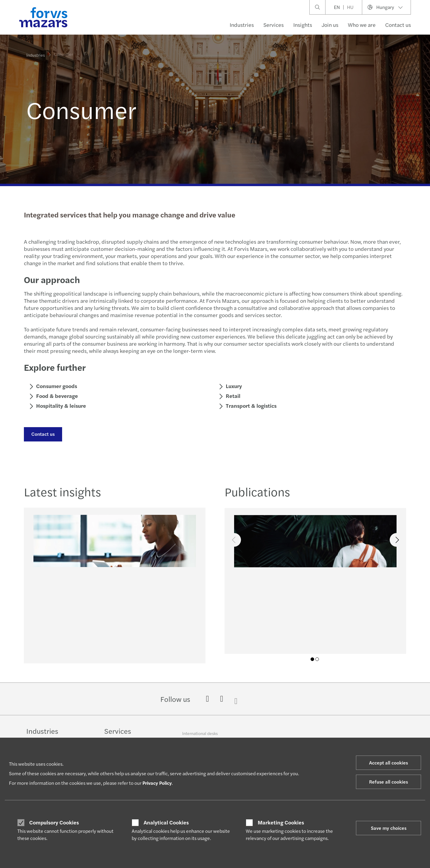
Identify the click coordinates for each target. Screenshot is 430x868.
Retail (232, 396)
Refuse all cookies (388, 782)
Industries (242, 25)
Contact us (398, 25)
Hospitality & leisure (60, 406)
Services (274, 25)
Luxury (233, 386)
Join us (330, 25)
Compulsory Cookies (54, 822)
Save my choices (389, 828)
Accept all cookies (388, 763)
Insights (303, 25)
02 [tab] (317, 659)
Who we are (362, 25)
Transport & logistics (250, 406)
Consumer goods (56, 386)
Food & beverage (56, 396)
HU (350, 7)
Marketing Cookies (281, 822)
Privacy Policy (157, 783)
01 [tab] (312, 659)
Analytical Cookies (166, 822)
